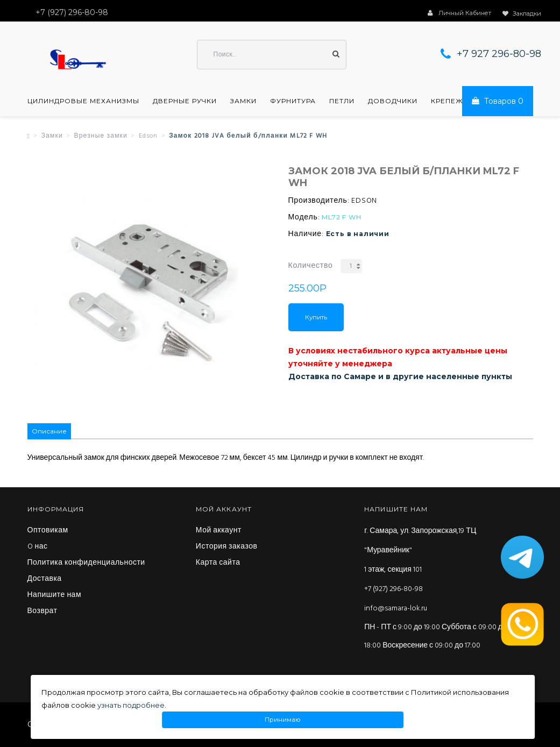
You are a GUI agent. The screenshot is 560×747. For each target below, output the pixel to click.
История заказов (227, 547)
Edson (148, 136)
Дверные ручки (185, 101)
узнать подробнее (131, 705)
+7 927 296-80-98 (499, 54)
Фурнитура (293, 101)
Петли (342, 101)
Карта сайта (218, 563)
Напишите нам (55, 595)
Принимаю (282, 720)
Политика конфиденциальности (86, 563)
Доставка (45, 579)
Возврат (42, 611)
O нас (38, 547)
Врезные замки (101, 136)
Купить (316, 317)
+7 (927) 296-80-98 (394, 589)
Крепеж (447, 101)
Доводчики (393, 101)
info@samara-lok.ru (396, 609)
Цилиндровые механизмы (83, 101)
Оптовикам (48, 531)
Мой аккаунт (219, 531)
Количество (311, 266)
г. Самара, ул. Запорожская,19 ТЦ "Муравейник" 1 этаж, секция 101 (420, 550)
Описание (49, 431)
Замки (243, 101)
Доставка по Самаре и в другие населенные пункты (400, 376)
